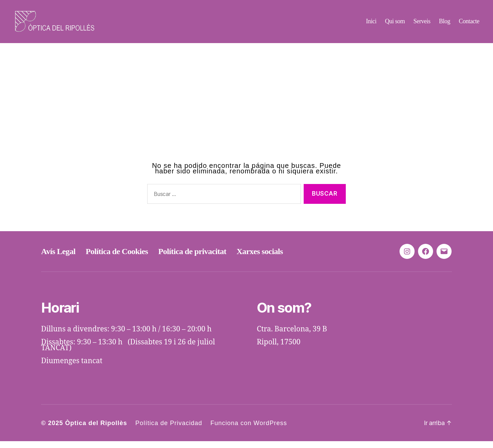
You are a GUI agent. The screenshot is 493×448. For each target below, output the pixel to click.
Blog (445, 25)
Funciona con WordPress (249, 430)
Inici (371, 25)
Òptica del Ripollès (96, 430)
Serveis (422, 25)
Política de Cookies (117, 258)
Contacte (469, 25)
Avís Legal (58, 258)
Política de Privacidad (169, 430)
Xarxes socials (260, 258)
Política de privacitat (192, 258)
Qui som (395, 25)
